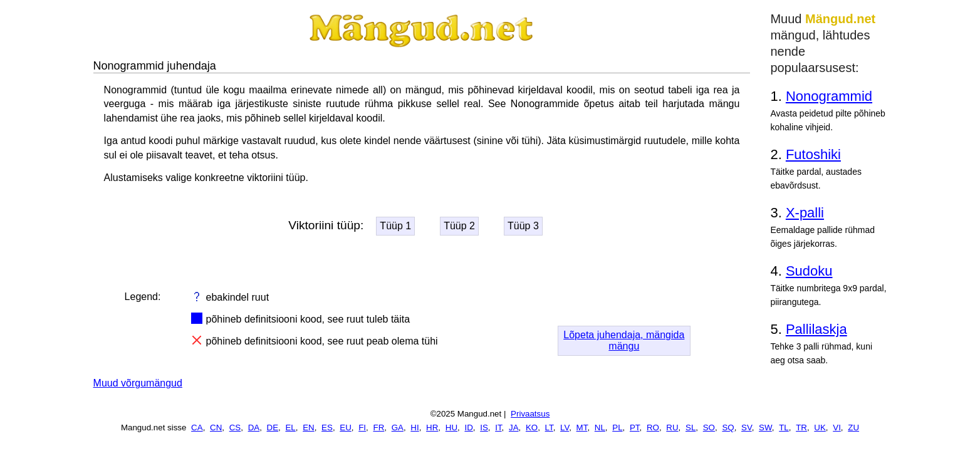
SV (747, 428)
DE (273, 428)
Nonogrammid (829, 96)
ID (468, 428)
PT (635, 428)
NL (600, 428)
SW (765, 428)
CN (216, 428)
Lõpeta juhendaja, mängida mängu (624, 340)
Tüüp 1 (395, 226)
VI (837, 428)
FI (362, 428)
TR (801, 428)
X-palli (805, 213)
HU (451, 428)
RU (672, 428)
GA (398, 428)
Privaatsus (530, 414)
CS (235, 428)
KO (532, 428)
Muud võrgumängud (138, 383)
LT (549, 428)
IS (484, 428)
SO (709, 428)
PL (617, 428)
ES (327, 428)
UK (820, 428)
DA (254, 428)
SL (691, 428)
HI (414, 428)
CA (197, 428)
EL (290, 428)
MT (582, 428)
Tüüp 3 (523, 226)
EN (309, 428)
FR (378, 428)
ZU (853, 428)
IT (498, 428)
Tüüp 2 (459, 226)
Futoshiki (813, 154)
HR (432, 428)
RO (653, 428)
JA (514, 428)
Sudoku (809, 271)
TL (784, 428)
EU (346, 428)
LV (565, 428)
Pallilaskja (816, 329)
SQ (728, 428)
